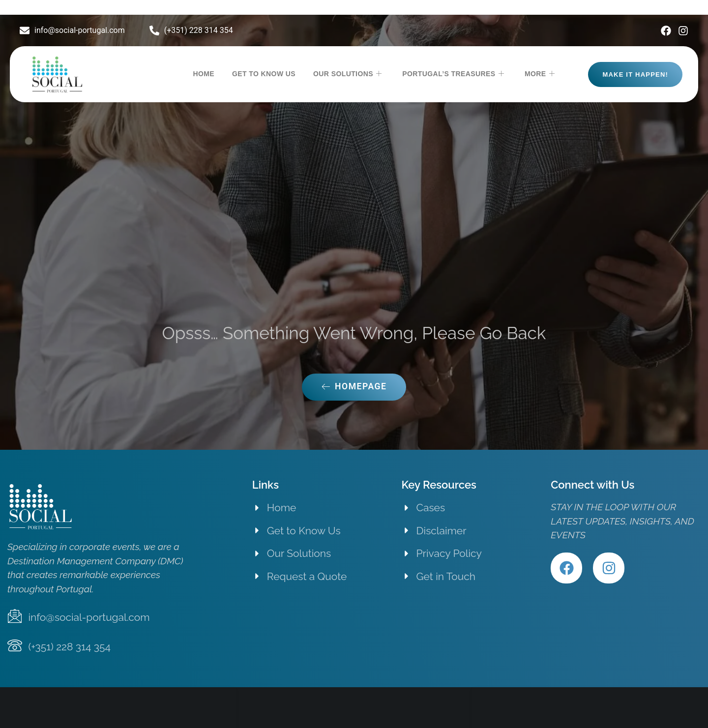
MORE (540, 74)
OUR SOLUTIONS (347, 74)
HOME (204, 74)
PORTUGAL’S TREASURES (453, 74)
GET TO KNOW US (264, 74)
